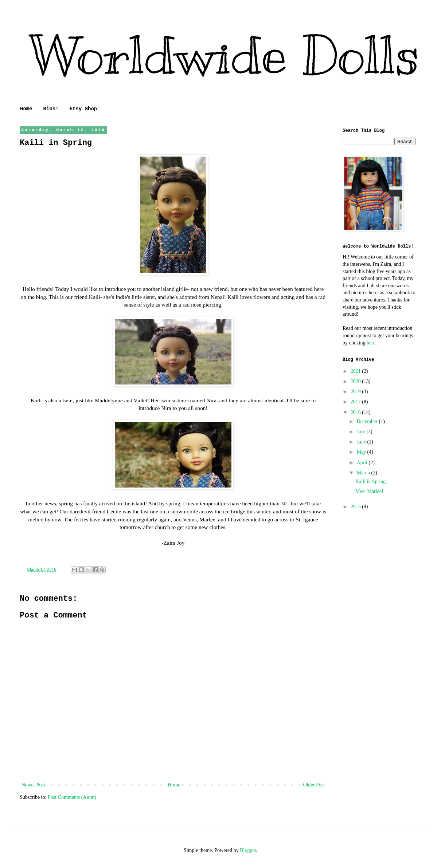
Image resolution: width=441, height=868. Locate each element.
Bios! (51, 109)
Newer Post (33, 785)
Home (26, 109)
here (371, 343)
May (362, 452)
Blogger (248, 850)
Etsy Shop (83, 109)
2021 (356, 371)
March (364, 473)
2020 (356, 381)
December (368, 421)
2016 (356, 412)
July (361, 432)
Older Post (314, 785)
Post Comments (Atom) (72, 797)
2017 (356, 402)
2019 (356, 392)
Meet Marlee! (369, 491)
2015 (356, 507)
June (362, 442)
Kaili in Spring (370, 482)
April (362, 463)
